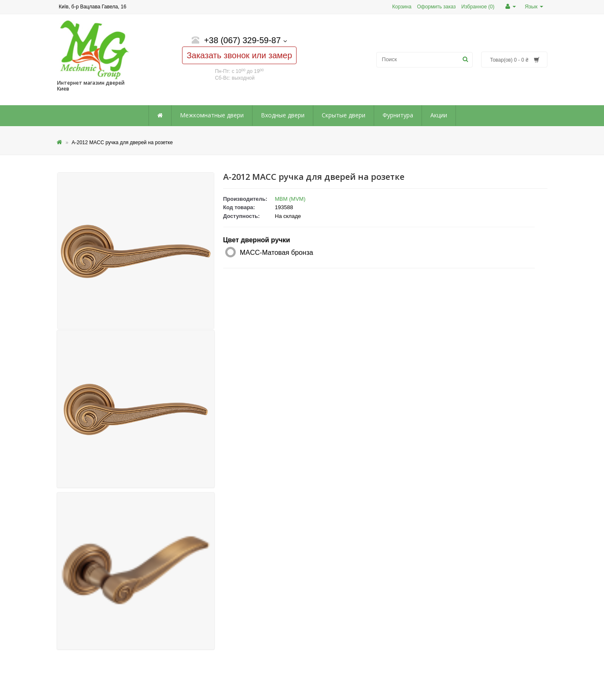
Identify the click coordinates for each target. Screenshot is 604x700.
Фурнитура (398, 115)
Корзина (402, 7)
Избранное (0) (478, 7)
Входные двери (283, 115)
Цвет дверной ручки (257, 240)
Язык (534, 6)
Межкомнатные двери (212, 115)
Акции (439, 115)
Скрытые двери (344, 115)
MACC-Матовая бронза (277, 252)
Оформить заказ (436, 7)
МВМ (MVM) (290, 199)
